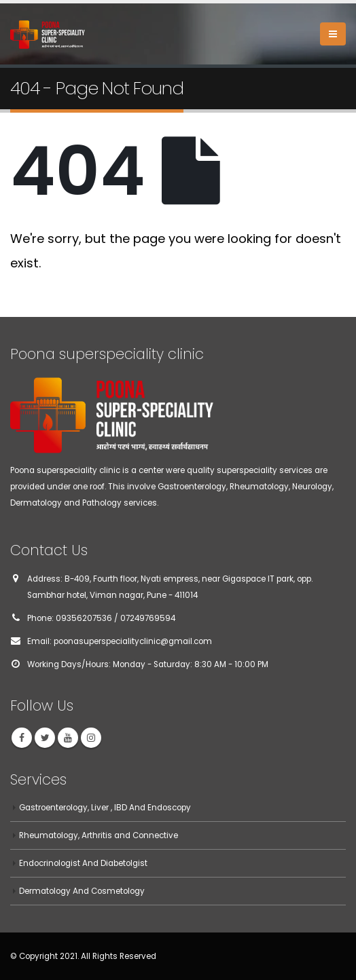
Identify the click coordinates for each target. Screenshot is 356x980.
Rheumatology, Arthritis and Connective (99, 835)
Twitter (45, 738)
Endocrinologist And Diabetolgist (83, 863)
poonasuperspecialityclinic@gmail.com (133, 641)
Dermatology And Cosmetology (82, 891)
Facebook (22, 738)
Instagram (91, 738)
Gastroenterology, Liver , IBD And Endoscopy (105, 808)
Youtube (68, 738)
